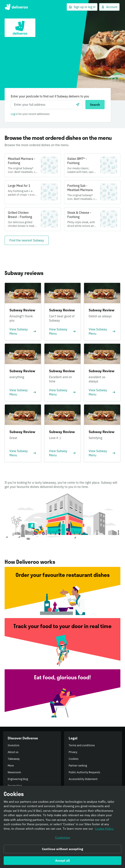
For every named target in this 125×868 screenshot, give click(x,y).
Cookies (74, 759)
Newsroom (14, 772)
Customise (62, 839)
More (11, 766)
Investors (14, 745)
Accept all (63, 862)
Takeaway (14, 759)
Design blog (15, 786)
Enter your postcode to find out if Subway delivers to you (50, 96)
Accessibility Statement (83, 779)
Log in (14, 114)
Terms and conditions (82, 745)
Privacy (73, 752)
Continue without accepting (62, 850)
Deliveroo (16, 7)
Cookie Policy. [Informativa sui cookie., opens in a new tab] (104, 830)
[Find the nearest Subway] (27, 240)
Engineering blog (18, 779)
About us (13, 752)
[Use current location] (78, 105)
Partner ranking (78, 766)
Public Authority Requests (84, 772)
